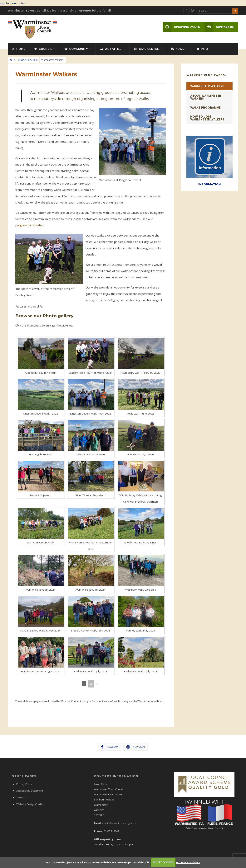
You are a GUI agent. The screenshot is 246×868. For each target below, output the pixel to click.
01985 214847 (111, 830)
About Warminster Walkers (206, 96)
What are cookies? (188, 862)
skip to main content (13, 3)
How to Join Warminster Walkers (207, 116)
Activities (111, 47)
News (178, 47)
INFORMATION (209, 182)
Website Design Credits (30, 803)
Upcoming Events (180, 27)
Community (76, 47)
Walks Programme (205, 106)
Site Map (21, 796)
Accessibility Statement (30, 789)
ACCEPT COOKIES (163, 862)
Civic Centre (146, 47)
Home (19, 47)
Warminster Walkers (207, 84)
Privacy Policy (24, 782)
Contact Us (218, 27)
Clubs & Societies (27, 58)
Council (43, 47)
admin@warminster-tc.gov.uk (119, 822)
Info (202, 47)
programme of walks (29, 224)
